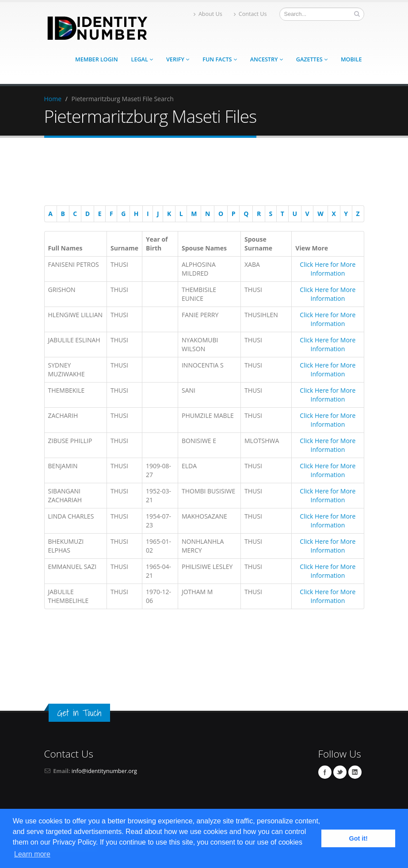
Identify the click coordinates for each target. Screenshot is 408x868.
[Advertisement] (200, 173)
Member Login (96, 59)
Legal (142, 59)
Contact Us (250, 14)
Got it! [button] (358, 838)
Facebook (325, 772)
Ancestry (267, 59)
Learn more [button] (32, 854)
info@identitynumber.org (104, 771)
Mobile (351, 59)
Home (53, 99)
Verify (178, 59)
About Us (208, 14)
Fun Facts (220, 59)
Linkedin (355, 772)
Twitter (340, 772)
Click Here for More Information (328, 269)
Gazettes (312, 59)
